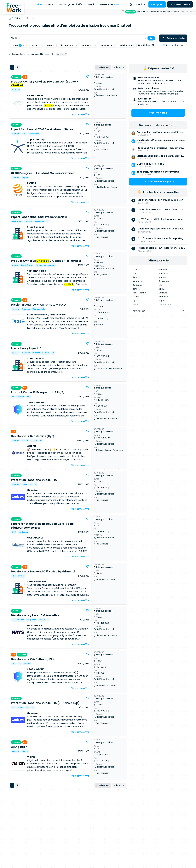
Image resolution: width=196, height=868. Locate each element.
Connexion (137, 4)
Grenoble (163, 297)
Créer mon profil (158, 113)
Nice (135, 277)
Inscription (157, 4)
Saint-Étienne (139, 293)
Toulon (136, 297)
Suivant (119, 67)
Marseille (163, 269)
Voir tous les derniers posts (158, 182)
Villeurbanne (165, 304)
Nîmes (136, 304)
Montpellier (138, 281)
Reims (162, 289)
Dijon (135, 301)
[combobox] (83, 38)
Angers (162, 301)
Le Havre (163, 293)
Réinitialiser (146, 45)
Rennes (136, 289)
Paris (135, 269)
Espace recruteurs (180, 4)
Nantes (162, 277)
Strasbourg (164, 281)
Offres (18, 18)
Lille (160, 285)
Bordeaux (137, 285)
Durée (50, 45)
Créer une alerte (173, 38)
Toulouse (163, 273)
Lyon (135, 273)
